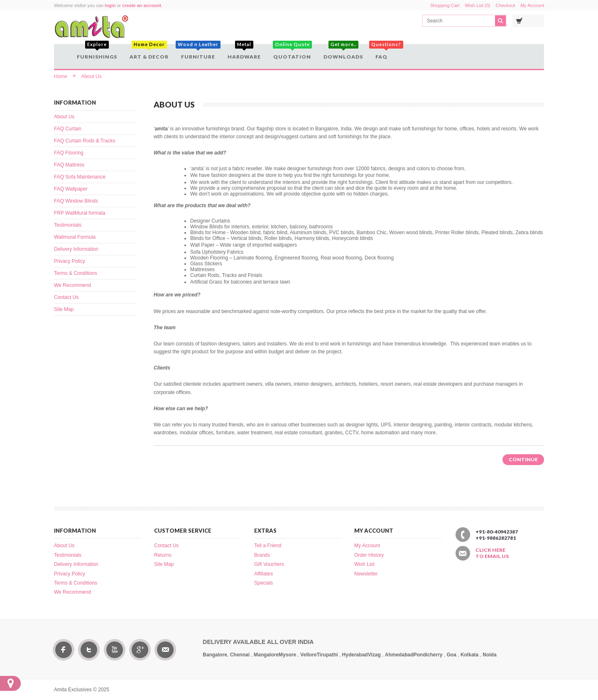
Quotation (292, 52)
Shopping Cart (445, 5)
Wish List (364, 564)
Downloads (343, 52)
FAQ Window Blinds (76, 201)
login (110, 5)
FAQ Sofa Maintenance (80, 177)
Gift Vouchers (269, 564)
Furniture (198, 52)
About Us (91, 76)
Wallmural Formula (75, 237)
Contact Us (66, 297)
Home (61, 76)
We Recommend (72, 285)
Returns (163, 555)
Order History (369, 555)
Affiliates (263, 574)
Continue (523, 459)
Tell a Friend (268, 546)
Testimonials (68, 225)
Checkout (505, 5)
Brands (262, 555)
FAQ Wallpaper (71, 189)
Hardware (244, 52)
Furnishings (97, 52)
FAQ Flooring (69, 153)
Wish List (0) (477, 5)
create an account (142, 5)
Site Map (64, 309)
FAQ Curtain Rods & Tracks (85, 141)
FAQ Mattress (69, 165)
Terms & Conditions (76, 273)
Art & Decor (149, 52)
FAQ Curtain (68, 129)
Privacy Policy (70, 261)
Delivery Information (76, 249)
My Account (532, 5)
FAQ (382, 52)
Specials (263, 583)
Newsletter (366, 574)
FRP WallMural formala (80, 213)
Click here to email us (492, 553)
